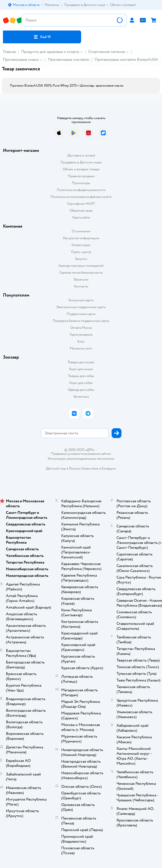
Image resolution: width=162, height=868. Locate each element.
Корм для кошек (81, 369)
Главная (9, 52)
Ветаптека (81, 397)
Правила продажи (81, 176)
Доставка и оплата (81, 155)
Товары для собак (81, 376)
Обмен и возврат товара (81, 169)
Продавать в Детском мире (81, 162)
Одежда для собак (81, 390)
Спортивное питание (107, 52)
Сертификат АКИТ (81, 204)
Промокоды (81, 183)
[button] (42, 37)
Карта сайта (81, 217)
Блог (81, 341)
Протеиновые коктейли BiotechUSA (126, 60)
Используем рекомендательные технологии (81, 459)
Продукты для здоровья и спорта (50, 52)
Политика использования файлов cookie (81, 197)
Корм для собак (81, 383)
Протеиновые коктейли (69, 60)
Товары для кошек (81, 362)
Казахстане (90, 468)
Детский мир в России (63, 468)
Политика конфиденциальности (81, 190)
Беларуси (109, 468)
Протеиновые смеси (21, 60)
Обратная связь (81, 211)
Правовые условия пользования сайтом (81, 454)
